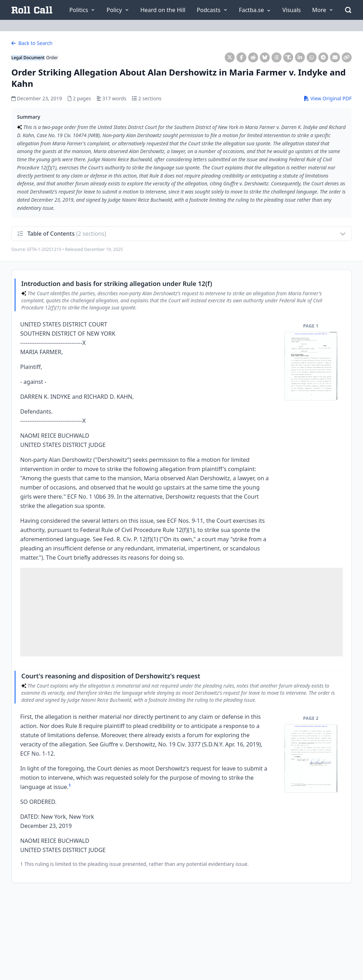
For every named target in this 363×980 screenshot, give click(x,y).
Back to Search (32, 43)
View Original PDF (328, 98)
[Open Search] (348, 10)
